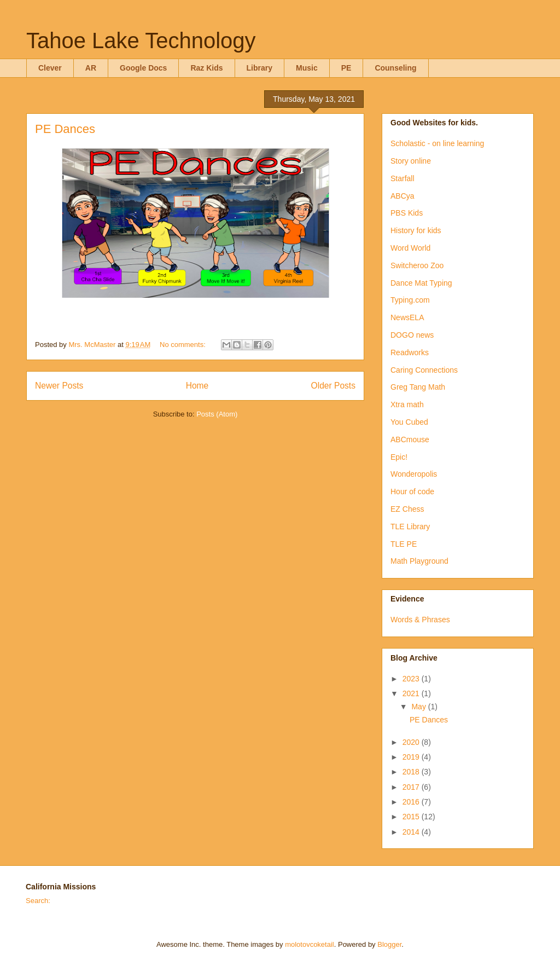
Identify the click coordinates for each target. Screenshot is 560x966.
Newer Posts (59, 386)
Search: (38, 901)
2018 (412, 772)
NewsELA (407, 317)
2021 (412, 693)
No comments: (183, 345)
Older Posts (333, 386)
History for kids (416, 230)
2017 (412, 787)
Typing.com (410, 300)
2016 (412, 802)
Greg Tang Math (418, 387)
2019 (412, 757)
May (419, 707)
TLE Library (410, 527)
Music (307, 68)
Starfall (402, 178)
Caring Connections (424, 370)
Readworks (410, 352)
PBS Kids (407, 213)
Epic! (399, 457)
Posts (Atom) (217, 414)
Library (259, 68)
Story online (411, 161)
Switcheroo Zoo (417, 265)
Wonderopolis (414, 474)
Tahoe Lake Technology (141, 41)
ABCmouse (410, 439)
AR (91, 68)
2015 (412, 817)
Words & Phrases (420, 620)
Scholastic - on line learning (437, 143)
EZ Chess (407, 509)
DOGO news (412, 335)
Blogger (389, 944)
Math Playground (419, 561)
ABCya (402, 196)
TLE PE (404, 544)
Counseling (395, 68)
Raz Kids (206, 68)
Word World (410, 248)
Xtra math (407, 404)
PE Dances (65, 129)
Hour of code (412, 491)
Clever (50, 68)
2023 (412, 679)
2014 (412, 832)
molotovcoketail (310, 944)
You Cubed (409, 422)
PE (346, 68)
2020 (412, 742)
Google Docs (143, 68)
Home (197, 386)
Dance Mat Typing (421, 283)
